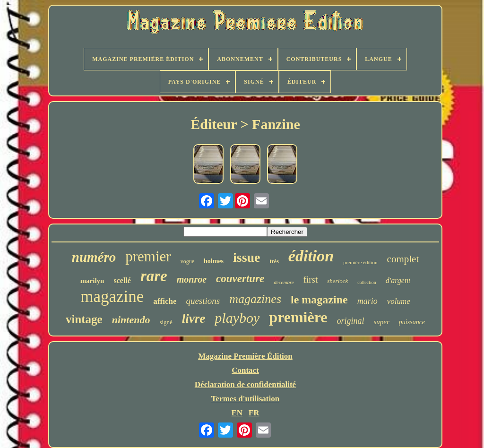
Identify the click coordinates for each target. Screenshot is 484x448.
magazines (255, 299)
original (351, 321)
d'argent (398, 280)
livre (194, 319)
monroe (192, 279)
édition (311, 256)
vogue (187, 261)
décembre (284, 282)
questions (203, 301)
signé (166, 322)
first (311, 280)
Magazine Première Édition (245, 356)
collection (367, 282)
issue (247, 257)
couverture (240, 279)
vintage (84, 319)
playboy (237, 318)
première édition (360, 262)
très (274, 261)
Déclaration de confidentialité (245, 384)
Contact (245, 370)
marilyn (92, 281)
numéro (94, 257)
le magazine (319, 300)
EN (237, 413)
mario (367, 301)
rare (154, 276)
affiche (165, 301)
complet (403, 259)
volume (399, 301)
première (298, 317)
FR (254, 413)
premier (148, 256)
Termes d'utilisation (245, 399)
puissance (412, 322)
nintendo (131, 320)
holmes (214, 261)
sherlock (337, 281)
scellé (122, 280)
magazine (112, 297)
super (382, 322)
